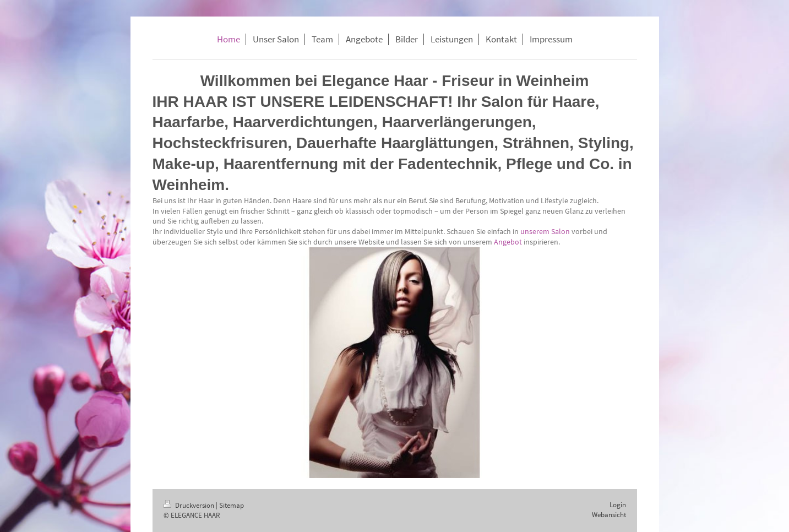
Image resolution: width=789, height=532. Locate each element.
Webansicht (609, 515)
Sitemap (232, 505)
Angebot (508, 242)
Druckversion (190, 505)
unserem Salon (545, 231)
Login (618, 505)
